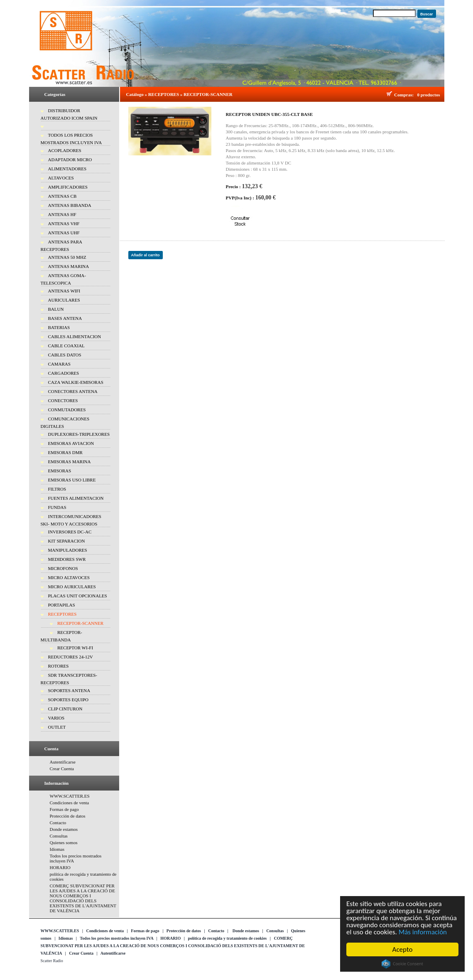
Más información (423, 932)
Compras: (405, 95)
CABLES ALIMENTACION (75, 336)
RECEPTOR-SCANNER (80, 623)
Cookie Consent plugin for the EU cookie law (402, 964)
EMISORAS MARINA (70, 462)
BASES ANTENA (65, 318)
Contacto (58, 823)
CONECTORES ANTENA (73, 391)
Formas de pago (64, 809)
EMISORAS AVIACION (71, 443)
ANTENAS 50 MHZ (67, 257)
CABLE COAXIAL (66, 346)
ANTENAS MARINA (69, 266)
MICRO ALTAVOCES (69, 577)
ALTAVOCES (61, 178)
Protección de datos (68, 816)
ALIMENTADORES (67, 169)
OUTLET (57, 727)
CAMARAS (59, 364)
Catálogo (135, 94)
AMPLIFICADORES (68, 187)
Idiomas (57, 849)
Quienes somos (64, 842)
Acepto (403, 949)
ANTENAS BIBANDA (70, 205)
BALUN (56, 309)
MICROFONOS (63, 568)
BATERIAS (59, 327)
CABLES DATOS (65, 355)
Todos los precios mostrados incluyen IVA (116, 938)
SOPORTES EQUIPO (68, 700)
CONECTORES (63, 400)
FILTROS (57, 489)
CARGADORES (64, 373)
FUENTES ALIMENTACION (76, 498)
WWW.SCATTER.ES (70, 796)
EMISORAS (60, 471)
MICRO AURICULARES (72, 587)
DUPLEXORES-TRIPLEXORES (79, 434)
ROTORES (59, 666)
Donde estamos (64, 829)
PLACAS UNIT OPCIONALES (78, 596)
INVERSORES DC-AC (70, 532)
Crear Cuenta (62, 769)
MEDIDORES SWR (67, 559)
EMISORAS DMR (65, 452)
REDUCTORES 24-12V (71, 657)
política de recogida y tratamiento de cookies (227, 938)
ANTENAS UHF (64, 233)
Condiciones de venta (70, 803)
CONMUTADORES (67, 410)
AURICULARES (64, 300)
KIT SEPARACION (67, 541)
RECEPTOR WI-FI (75, 648)
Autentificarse (63, 762)
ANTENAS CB (62, 196)
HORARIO (60, 867)
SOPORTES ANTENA (69, 690)
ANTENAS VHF (64, 224)
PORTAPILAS (62, 605)
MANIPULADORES (68, 550)
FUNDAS (57, 507)
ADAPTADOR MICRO (70, 160)
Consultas (59, 836)
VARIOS (56, 718)
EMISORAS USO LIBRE (72, 480)
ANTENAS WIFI (64, 291)
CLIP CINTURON (65, 709)
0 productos (428, 95)
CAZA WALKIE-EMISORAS (76, 382)
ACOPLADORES (65, 150)
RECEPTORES (62, 614)
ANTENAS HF (62, 214)
